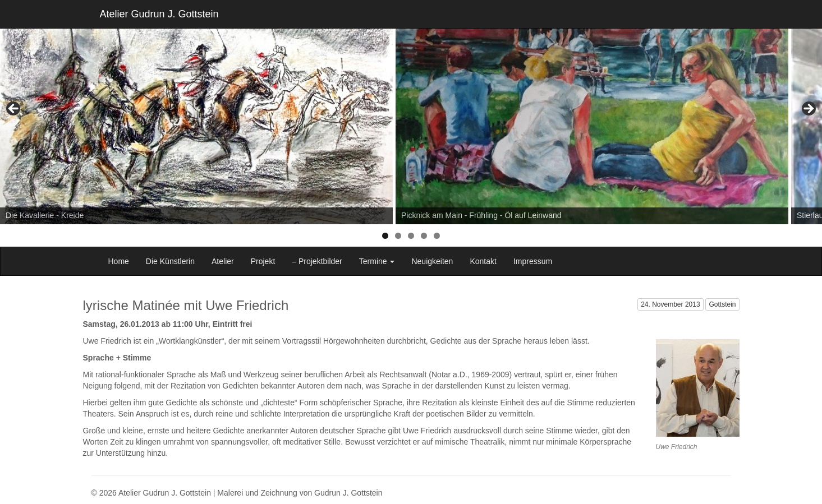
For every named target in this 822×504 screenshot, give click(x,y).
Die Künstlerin (170, 261)
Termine (377, 261)
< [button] (14, 109)
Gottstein (722, 304)
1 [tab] (385, 236)
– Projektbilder (317, 261)
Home (119, 261)
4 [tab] (424, 236)
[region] (411, 112)
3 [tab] (411, 236)
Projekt (263, 261)
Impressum (533, 261)
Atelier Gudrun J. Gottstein (159, 14)
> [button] (808, 109)
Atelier (223, 261)
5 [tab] (437, 236)
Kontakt (483, 261)
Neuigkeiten (432, 261)
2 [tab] (398, 236)
